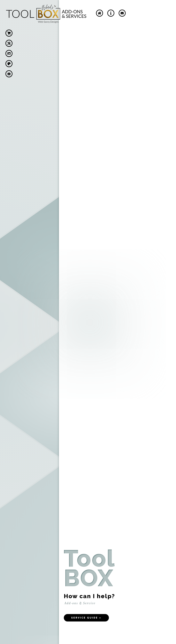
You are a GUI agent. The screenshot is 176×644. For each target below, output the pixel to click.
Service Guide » (86, 618)
